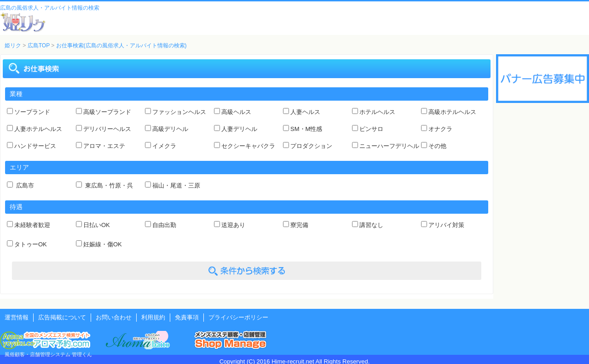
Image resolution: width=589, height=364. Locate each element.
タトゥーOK (31, 244)
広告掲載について (62, 317)
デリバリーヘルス (107, 129)
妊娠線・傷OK (103, 244)
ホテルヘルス (377, 112)
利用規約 (153, 317)
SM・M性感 (306, 129)
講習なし (371, 225)
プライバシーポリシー (238, 317)
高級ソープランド (107, 112)
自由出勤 (164, 225)
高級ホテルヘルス (452, 112)
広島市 (24, 185)
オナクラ (440, 129)
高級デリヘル (170, 129)
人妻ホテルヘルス (38, 129)
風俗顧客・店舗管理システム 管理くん (48, 354)
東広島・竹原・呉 (108, 185)
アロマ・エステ (104, 146)
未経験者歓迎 (32, 225)
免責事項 (187, 317)
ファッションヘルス (179, 112)
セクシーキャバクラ (248, 146)
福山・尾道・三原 (176, 185)
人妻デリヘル (239, 129)
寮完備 (299, 225)
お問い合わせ (114, 317)
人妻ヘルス (305, 112)
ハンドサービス (35, 146)
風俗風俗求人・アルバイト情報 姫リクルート (23, 22)
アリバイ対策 (446, 225)
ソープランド (32, 112)
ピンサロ (371, 129)
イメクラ (164, 146)
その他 (437, 146)
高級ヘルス (236, 112)
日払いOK (97, 225)
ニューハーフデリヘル (389, 146)
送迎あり (233, 225)
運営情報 (17, 317)
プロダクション (311, 146)
